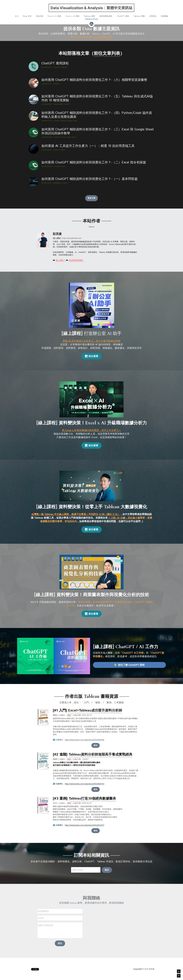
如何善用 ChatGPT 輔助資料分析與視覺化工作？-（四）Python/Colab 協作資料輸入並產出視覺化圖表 (97, 115)
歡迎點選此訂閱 (103, 37)
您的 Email (78, 870)
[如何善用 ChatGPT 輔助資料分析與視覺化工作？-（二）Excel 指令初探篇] (34, 165)
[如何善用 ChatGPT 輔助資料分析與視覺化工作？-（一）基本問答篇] (34, 182)
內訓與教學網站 (76, 260)
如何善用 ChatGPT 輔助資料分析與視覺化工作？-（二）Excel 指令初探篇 (94, 163)
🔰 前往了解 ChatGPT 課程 (129, 665)
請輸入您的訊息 (46, 925)
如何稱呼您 (43, 911)
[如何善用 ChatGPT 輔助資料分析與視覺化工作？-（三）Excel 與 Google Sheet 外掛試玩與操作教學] (34, 132)
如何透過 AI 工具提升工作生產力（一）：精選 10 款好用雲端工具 (88, 146)
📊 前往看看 (92, 356)
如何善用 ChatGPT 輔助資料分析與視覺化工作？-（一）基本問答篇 (90, 179)
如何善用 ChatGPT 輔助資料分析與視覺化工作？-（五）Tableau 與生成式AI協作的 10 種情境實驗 (97, 98)
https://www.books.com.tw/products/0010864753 (85, 784)
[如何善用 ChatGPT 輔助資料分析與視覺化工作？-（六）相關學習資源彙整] (34, 83)
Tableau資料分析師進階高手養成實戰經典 (100, 755)
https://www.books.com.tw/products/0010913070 (85, 825)
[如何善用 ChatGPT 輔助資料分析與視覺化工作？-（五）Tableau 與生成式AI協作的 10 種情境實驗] (34, 99)
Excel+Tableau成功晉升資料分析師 (95, 711)
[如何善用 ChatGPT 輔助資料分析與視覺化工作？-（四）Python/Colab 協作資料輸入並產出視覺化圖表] (34, 116)
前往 (96, 745)
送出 (107, 870)
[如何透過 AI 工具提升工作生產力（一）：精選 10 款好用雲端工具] (34, 149)
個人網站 (60, 260)
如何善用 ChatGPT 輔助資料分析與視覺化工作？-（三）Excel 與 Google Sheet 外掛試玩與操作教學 (98, 131)
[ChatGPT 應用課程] (34, 66)
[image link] (91, 8)
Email (41, 918)
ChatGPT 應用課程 (55, 64)
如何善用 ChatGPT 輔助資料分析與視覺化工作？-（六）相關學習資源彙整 (94, 80)
